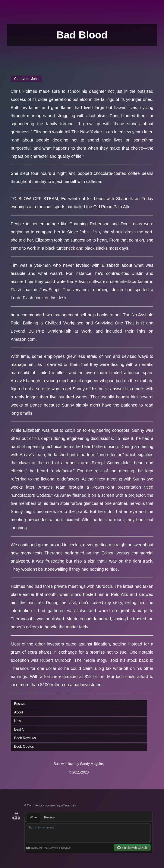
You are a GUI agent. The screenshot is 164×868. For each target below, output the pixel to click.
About (19, 712)
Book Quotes (24, 746)
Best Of (20, 729)
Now (18, 721)
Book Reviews (25, 738)
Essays (20, 704)
